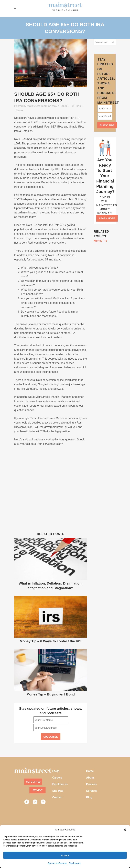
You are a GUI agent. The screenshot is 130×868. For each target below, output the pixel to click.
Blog (89, 797)
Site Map (58, 791)
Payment (38, 790)
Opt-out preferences (58, 863)
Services (92, 791)
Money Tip (100, 241)
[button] (125, 830)
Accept (65, 855)
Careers (57, 778)
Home (90, 771)
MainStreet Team (37, 106)
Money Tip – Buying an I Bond (51, 694)
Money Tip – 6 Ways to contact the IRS (51, 641)
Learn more (107, 218)
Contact (57, 797)
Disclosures (75, 863)
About (90, 778)
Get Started (33, 782)
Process (91, 784)
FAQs (56, 771)
